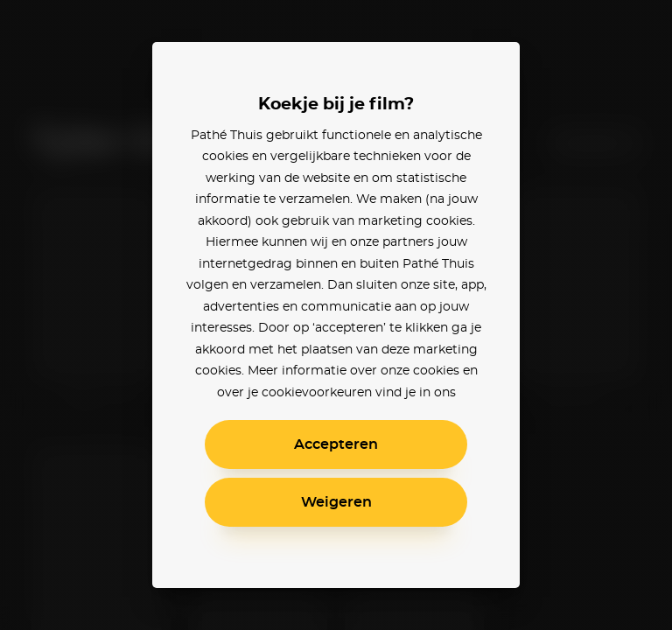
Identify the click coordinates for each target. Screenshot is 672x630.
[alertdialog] (336, 315)
